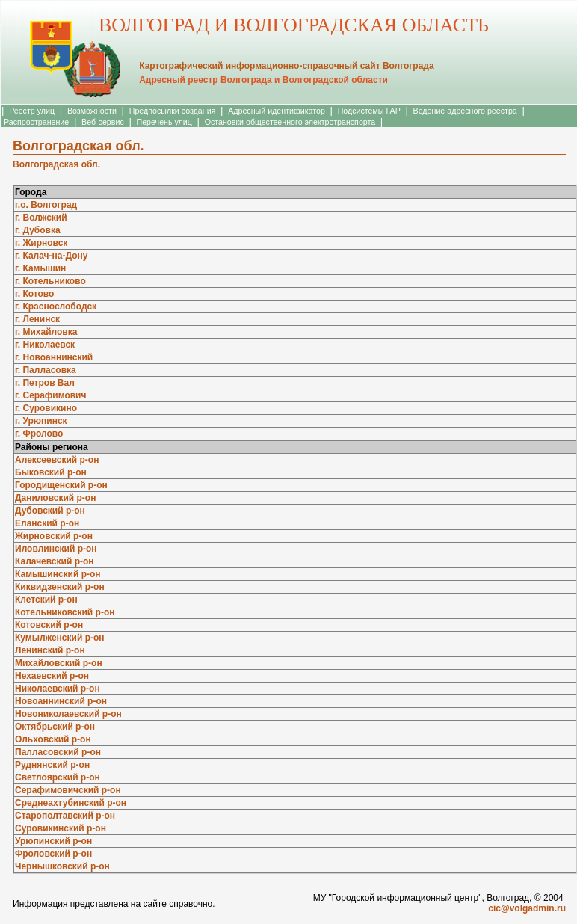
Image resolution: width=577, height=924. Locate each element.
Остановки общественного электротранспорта (290, 122)
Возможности (92, 111)
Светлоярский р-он (58, 777)
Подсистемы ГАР (369, 111)
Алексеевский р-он (57, 460)
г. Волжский (41, 218)
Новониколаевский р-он (68, 714)
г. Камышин (40, 268)
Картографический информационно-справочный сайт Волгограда (286, 66)
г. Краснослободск (56, 307)
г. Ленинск (37, 319)
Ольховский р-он (53, 739)
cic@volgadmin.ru (527, 908)
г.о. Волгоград (46, 205)
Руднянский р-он (52, 765)
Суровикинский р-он (61, 828)
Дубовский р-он (50, 511)
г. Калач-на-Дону (51, 256)
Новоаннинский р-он (61, 701)
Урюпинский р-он (53, 841)
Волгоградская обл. (56, 164)
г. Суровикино (46, 408)
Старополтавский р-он (65, 816)
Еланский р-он (47, 523)
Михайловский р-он (59, 663)
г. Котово (34, 294)
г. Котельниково (50, 281)
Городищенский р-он (61, 485)
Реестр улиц (32, 111)
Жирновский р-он (54, 536)
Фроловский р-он (53, 854)
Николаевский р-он (58, 689)
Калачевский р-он (55, 561)
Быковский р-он (51, 472)
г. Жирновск (41, 243)
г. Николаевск (45, 345)
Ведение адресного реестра (465, 111)
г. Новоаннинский (54, 357)
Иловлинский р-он (56, 549)
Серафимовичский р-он (68, 790)
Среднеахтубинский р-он (71, 803)
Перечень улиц (164, 122)
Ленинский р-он (50, 650)
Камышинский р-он (58, 574)
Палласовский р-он (58, 752)
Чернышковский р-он (62, 866)
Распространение (36, 122)
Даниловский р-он (55, 498)
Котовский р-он (49, 625)
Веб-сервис (103, 122)
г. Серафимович (50, 395)
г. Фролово (39, 434)
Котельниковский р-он (65, 612)
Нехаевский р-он (52, 676)
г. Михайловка (46, 332)
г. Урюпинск (41, 421)
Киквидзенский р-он (60, 587)
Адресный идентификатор (277, 111)
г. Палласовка (46, 370)
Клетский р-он (46, 600)
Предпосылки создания (173, 111)
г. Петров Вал (45, 383)
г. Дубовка (38, 230)
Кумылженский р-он (60, 638)
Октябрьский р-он (55, 727)
